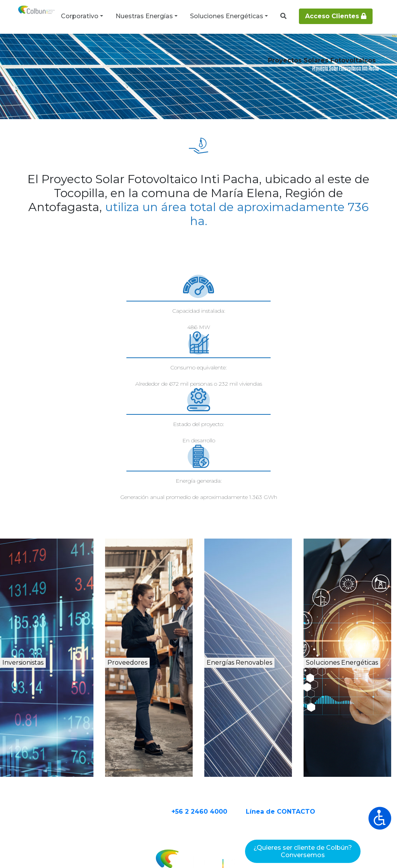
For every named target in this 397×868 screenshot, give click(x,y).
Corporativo (80, 16)
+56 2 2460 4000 (230, 731)
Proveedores (149, 585)
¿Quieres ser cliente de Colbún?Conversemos (303, 851)
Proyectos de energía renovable (130, 51)
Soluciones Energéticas (227, 16)
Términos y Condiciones (135, 848)
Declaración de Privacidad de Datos (243, 848)
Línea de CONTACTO (311, 731)
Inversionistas (50, 585)
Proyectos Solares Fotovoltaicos (221, 51)
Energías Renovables (254, 593)
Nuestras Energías (144, 16)
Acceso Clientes (336, 16)
